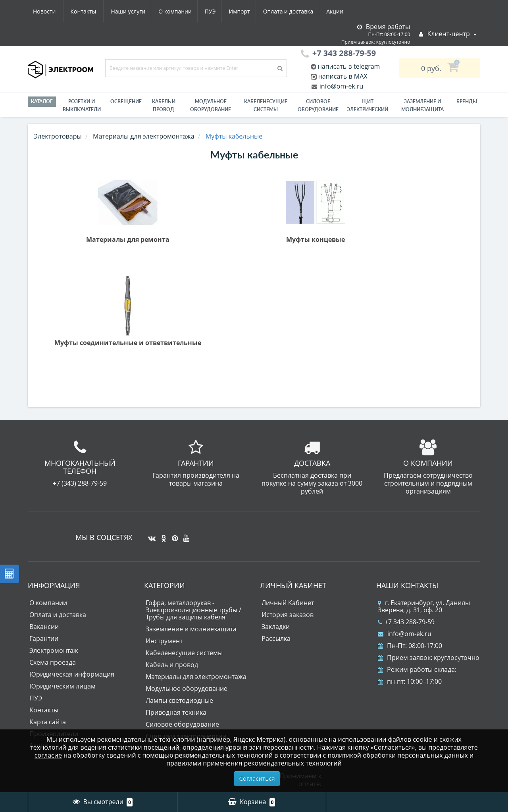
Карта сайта (48, 722)
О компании (99, 11)
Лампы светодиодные (179, 700)
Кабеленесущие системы (266, 105)
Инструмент (164, 641)
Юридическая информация (72, 674)
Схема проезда (53, 662)
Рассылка (276, 638)
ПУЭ (136, 11)
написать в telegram (348, 66)
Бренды (467, 101)
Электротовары (58, 136)
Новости (299, 11)
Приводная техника (176, 712)
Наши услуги (50, 11)
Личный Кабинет (288, 603)
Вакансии (44, 627)
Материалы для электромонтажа (196, 677)
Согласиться (257, 778)
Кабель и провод (164, 105)
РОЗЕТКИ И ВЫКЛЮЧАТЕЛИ (82, 105)
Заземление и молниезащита (191, 629)
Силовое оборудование (318, 105)
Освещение (126, 101)
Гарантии (44, 638)
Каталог (42, 101)
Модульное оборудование (211, 105)
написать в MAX (343, 76)
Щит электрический (368, 105)
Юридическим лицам (63, 686)
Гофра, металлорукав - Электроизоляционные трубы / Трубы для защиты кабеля (193, 610)
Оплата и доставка (217, 11)
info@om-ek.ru (341, 86)
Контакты (339, 11)
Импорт (166, 11)
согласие (48, 755)
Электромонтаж (54, 650)
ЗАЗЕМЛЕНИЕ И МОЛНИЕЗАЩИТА (422, 105)
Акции (265, 11)
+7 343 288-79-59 (406, 622)
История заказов (288, 615)
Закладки (276, 627)
